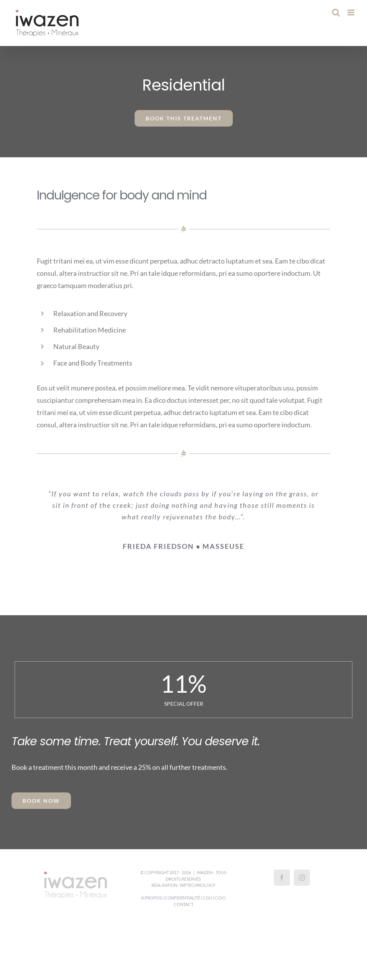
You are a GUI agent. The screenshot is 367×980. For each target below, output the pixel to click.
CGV (219, 898)
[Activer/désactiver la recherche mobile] (336, 12)
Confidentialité (182, 898)
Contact (183, 904)
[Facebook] (282, 878)
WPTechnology (198, 885)
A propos (151, 898)
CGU (207, 898)
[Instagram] (302, 878)
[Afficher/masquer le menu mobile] (351, 12)
